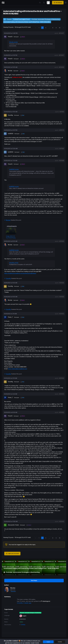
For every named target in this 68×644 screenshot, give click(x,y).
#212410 (62, 521)
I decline (60, 642)
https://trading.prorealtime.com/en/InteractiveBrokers (20, 273)
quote (56, 33)
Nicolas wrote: (13, 42)
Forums (9, 19)
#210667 (61, 55)
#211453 (62, 314)
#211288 (62, 161)
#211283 (62, 149)
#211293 (62, 297)
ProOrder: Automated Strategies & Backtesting (46, 19)
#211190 (62, 112)
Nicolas (8, 220)
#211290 (62, 241)
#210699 (61, 67)
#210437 (61, 33)
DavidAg (8, 278)
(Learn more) (35, 643)
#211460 (62, 412)
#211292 (62, 283)
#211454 (62, 378)
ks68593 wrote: (14, 169)
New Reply (34, 580)
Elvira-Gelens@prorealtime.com (18, 369)
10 (60, 28)
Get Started (58, 3)
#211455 (62, 394)
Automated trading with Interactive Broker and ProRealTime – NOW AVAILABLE (27, 22)
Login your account (12, 553)
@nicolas (13, 590)
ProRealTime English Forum (22, 19)
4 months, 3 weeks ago (24, 603)
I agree (48, 642)
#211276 (62, 130)
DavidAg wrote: (14, 263)
